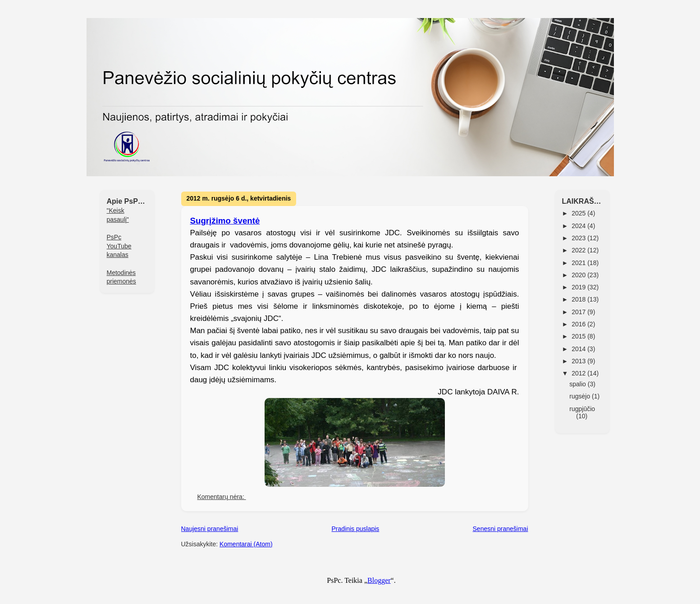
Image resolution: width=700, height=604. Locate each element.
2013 (579, 361)
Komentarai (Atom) (246, 544)
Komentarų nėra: (222, 497)
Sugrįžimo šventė (225, 221)
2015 (579, 336)
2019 (579, 287)
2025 (579, 213)
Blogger (379, 580)
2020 (579, 275)
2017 (579, 312)
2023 (579, 238)
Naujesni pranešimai (210, 529)
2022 (579, 250)
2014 (579, 349)
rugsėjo (581, 396)
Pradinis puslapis (356, 529)
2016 (579, 324)
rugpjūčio (582, 409)
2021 (579, 263)
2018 (579, 299)
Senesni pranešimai (501, 529)
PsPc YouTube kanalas (119, 246)
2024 (579, 226)
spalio (578, 384)
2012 (579, 373)
